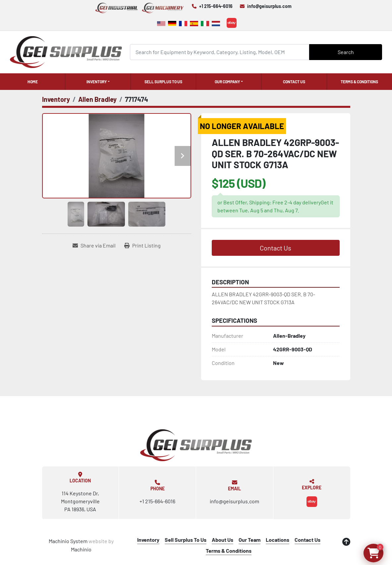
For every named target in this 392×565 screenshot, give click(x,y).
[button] (98, 82)
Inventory (97, 82)
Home (33, 82)
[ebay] (232, 23)
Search (346, 52)
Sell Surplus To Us (163, 82)
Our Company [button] (227, 82)
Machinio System (68, 541)
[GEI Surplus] (196, 445)
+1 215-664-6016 (216, 6)
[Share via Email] (94, 246)
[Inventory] (56, 99)
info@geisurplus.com (269, 6)
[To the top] (346, 542)
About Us (223, 540)
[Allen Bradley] (97, 99)
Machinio (81, 549)
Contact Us (294, 82)
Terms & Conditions (359, 82)
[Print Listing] (142, 246)
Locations (278, 540)
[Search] (220, 52)
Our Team (250, 540)
